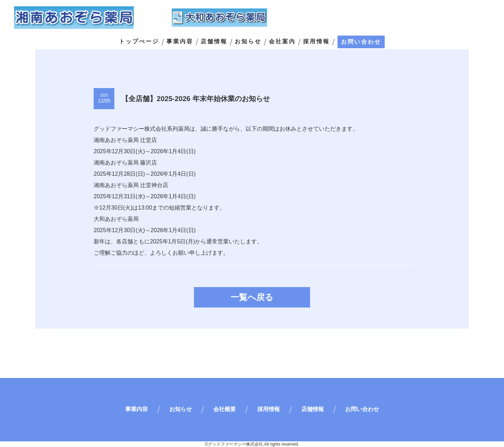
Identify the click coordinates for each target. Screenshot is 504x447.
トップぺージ (139, 42)
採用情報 (316, 42)
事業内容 (180, 42)
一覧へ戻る (252, 297)
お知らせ (248, 42)
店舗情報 (214, 42)
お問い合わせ (361, 42)
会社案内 (282, 42)
